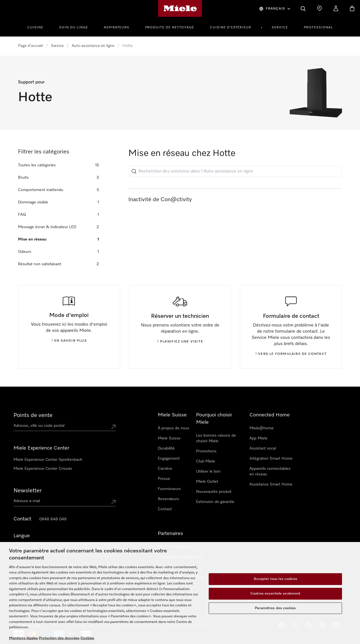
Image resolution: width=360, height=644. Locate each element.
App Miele (258, 438)
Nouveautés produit (214, 492)
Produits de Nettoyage (170, 28)
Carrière (165, 469)
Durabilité (166, 448)
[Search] (303, 8)
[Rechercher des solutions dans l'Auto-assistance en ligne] (235, 171)
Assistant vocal (263, 448)
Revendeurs (168, 499)
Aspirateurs (117, 28)
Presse (164, 479)
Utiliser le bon (208, 471)
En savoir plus (69, 341)
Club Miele (206, 461)
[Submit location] (113, 427)
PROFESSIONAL (318, 28)
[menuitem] (38, 27)
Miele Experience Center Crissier (43, 469)
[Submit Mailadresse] (113, 502)
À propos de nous (174, 428)
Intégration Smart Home (271, 459)
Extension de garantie (215, 502)
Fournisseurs (169, 489)
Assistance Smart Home (271, 484)
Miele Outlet (207, 482)
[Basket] (352, 8)
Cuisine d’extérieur (230, 28)
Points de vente (33, 415)
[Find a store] (319, 8)
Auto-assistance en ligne (93, 46)
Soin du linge (74, 28)
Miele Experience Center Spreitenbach (48, 460)
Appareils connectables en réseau (270, 471)
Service (280, 28)
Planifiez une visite (180, 342)
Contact (165, 509)
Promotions (206, 451)
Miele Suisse (169, 438)
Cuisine (35, 28)
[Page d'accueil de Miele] (180, 8)
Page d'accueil (30, 46)
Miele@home (262, 428)
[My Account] (336, 8)
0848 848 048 (53, 519)
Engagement (169, 459)
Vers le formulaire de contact (291, 354)
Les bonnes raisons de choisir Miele (216, 438)
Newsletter (28, 491)
